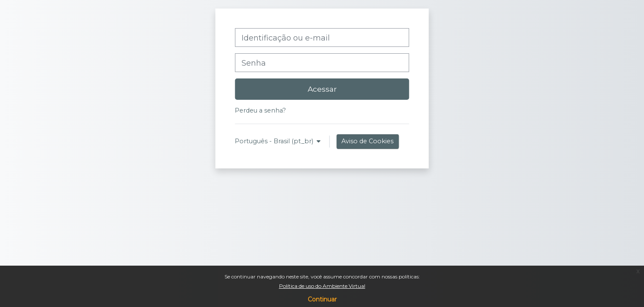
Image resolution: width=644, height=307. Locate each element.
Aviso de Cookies (367, 141)
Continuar (322, 299)
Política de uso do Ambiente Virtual (322, 286)
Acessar (322, 89)
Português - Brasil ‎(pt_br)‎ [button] (275, 141)
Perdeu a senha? (260, 110)
